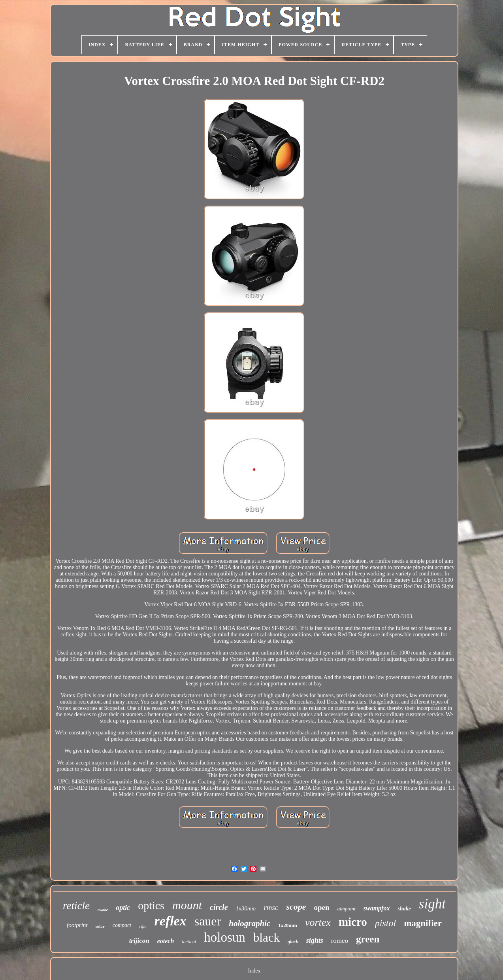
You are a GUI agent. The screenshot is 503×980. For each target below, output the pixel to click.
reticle (76, 906)
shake (404, 909)
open (321, 907)
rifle (143, 926)
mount (187, 905)
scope (296, 907)
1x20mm (288, 925)
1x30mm (246, 908)
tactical (189, 942)
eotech (166, 941)
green (368, 939)
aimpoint (347, 909)
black (267, 937)
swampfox (377, 908)
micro (353, 922)
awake (103, 910)
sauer (208, 921)
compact (122, 925)
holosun (225, 937)
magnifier (423, 923)
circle (219, 907)
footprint (77, 925)
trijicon (139, 941)
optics (151, 905)
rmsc (271, 907)
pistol (385, 923)
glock (293, 942)
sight (432, 904)
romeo (340, 941)
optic (123, 908)
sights (315, 940)
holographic (250, 923)
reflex (170, 921)
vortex (318, 922)
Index (254, 971)
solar (100, 926)
